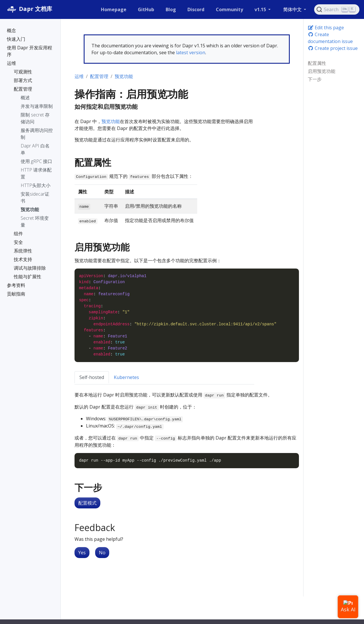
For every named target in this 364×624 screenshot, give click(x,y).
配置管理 (99, 76)
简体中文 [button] (293, 9)
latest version (191, 53)
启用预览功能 (322, 71)
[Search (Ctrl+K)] (337, 9)
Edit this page (326, 28)
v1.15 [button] (261, 9)
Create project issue (333, 48)
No (102, 553)
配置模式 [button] (87, 503)
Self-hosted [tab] (92, 377)
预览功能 (124, 76)
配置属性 (317, 63)
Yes (82, 553)
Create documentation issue (330, 38)
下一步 (315, 79)
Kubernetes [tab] (126, 377)
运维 (79, 76)
